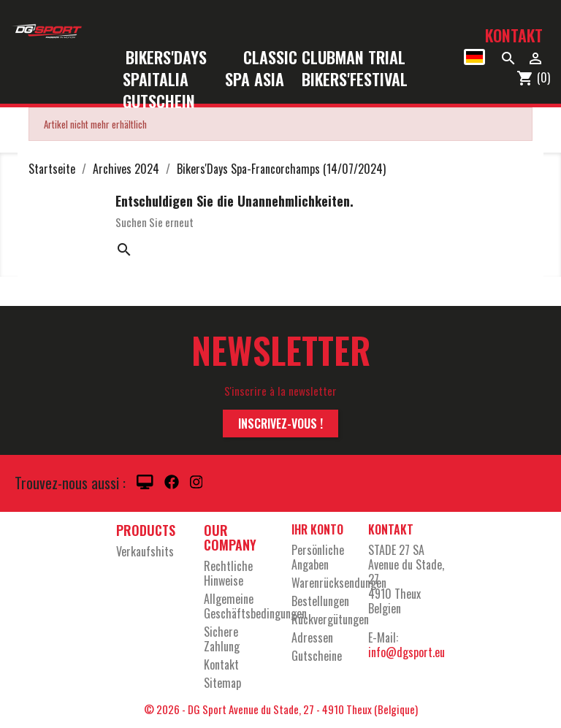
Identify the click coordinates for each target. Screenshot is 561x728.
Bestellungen (320, 601)
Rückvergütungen (330, 619)
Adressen (312, 637)
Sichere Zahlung (222, 639)
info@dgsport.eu (407, 652)
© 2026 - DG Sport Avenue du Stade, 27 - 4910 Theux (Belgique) (281, 709)
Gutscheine (317, 656)
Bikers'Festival (364, 80)
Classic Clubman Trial (324, 58)
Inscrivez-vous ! (280, 424)
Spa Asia (255, 80)
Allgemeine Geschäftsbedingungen (255, 606)
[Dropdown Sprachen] (474, 57)
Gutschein (159, 102)
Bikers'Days (176, 58)
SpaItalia (165, 80)
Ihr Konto (317, 529)
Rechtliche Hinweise (228, 573)
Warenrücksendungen (339, 583)
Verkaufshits (145, 551)
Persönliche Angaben (318, 557)
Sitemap (222, 683)
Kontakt (514, 35)
